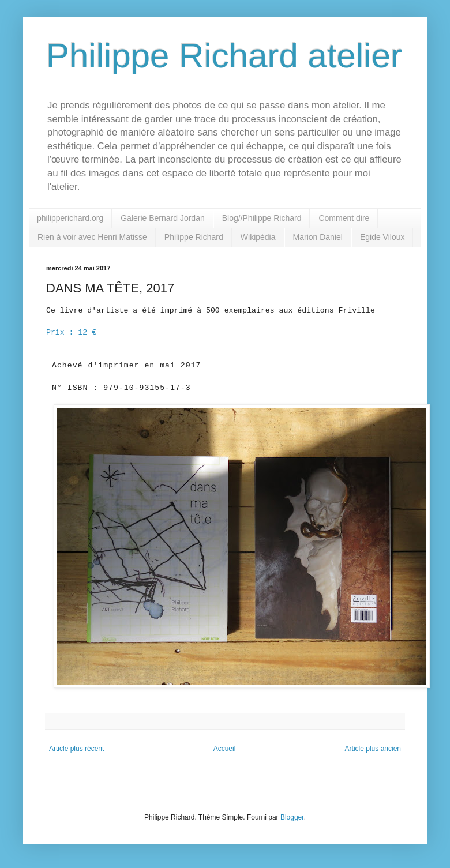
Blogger (292, 817)
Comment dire (344, 218)
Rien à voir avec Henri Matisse (92, 237)
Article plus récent (76, 749)
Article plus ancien (373, 749)
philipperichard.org (70, 218)
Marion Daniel (318, 237)
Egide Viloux (382, 237)
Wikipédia (258, 237)
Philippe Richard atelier (224, 56)
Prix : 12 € (71, 332)
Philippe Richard (194, 237)
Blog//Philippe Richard (262, 218)
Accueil (225, 749)
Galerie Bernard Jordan (163, 218)
